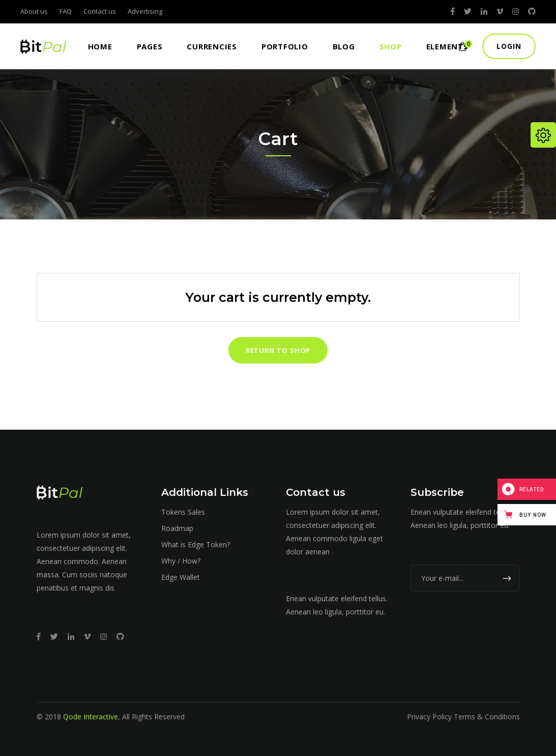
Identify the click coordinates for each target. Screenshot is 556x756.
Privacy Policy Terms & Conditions (463, 717)
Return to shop (278, 350)
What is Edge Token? (196, 544)
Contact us (100, 11)
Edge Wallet (181, 577)
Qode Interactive (91, 717)
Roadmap (177, 528)
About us (34, 11)
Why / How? (181, 561)
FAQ (66, 11)
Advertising (145, 11)
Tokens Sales (183, 512)
